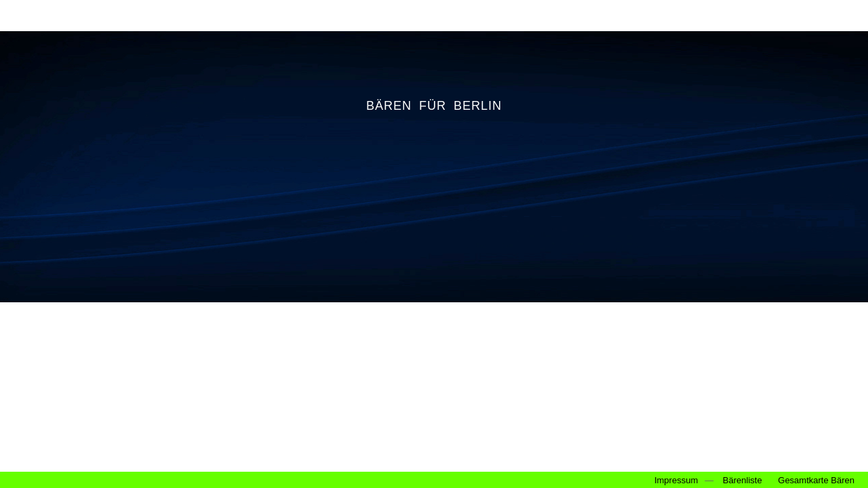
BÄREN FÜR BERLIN (434, 106)
